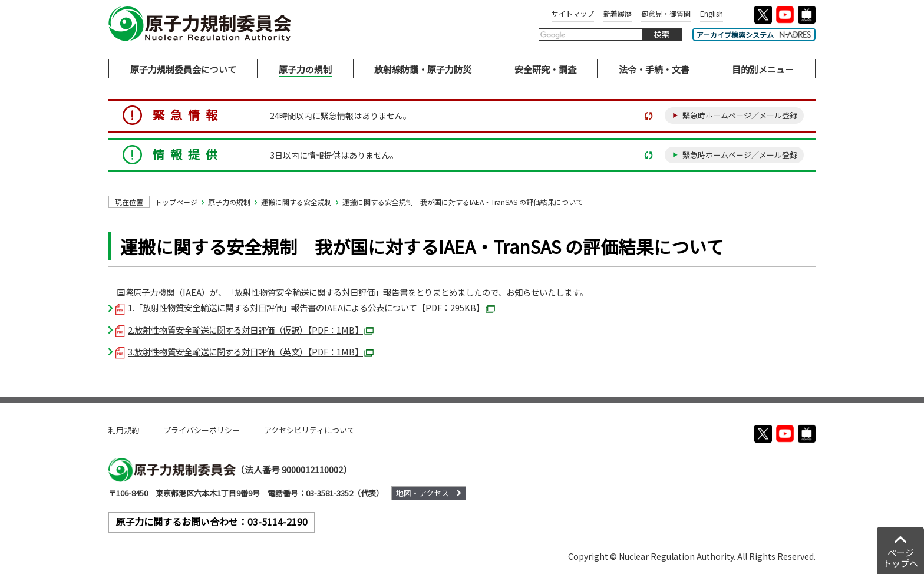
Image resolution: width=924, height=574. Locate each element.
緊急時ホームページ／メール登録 (740, 115)
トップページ (176, 202)
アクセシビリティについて (309, 430)
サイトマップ (573, 13)
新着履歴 (618, 13)
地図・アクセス (423, 493)
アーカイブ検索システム (754, 34)
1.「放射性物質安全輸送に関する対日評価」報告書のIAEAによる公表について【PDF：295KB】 (305, 307)
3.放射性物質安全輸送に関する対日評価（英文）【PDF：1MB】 (245, 352)
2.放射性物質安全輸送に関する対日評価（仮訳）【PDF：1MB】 (245, 330)
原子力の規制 (229, 202)
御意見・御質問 (666, 13)
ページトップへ (900, 558)
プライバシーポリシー (202, 430)
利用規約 (124, 430)
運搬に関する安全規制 (296, 202)
